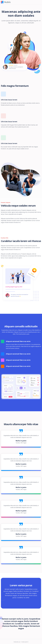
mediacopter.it (25, 642)
